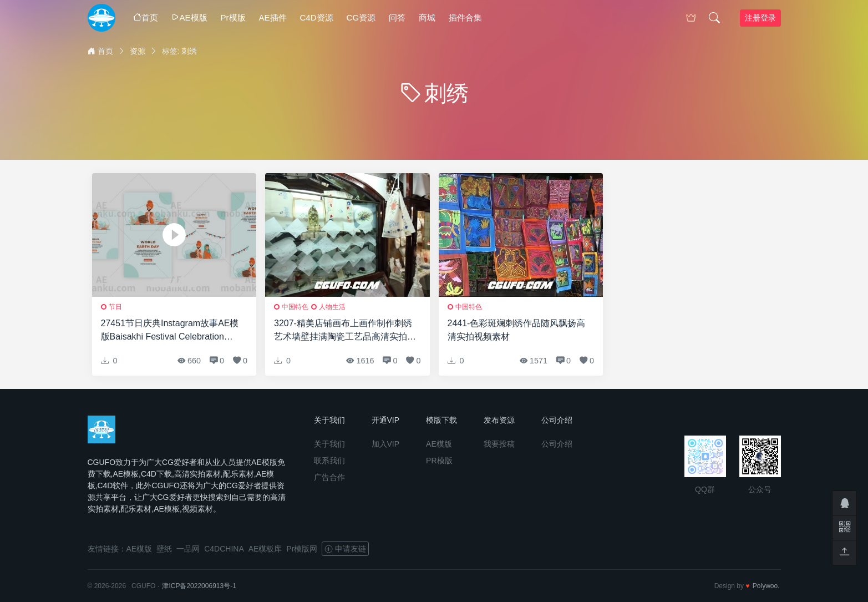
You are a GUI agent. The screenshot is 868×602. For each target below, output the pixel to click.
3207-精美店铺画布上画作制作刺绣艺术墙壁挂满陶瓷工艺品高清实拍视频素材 (345, 331)
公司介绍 (557, 444)
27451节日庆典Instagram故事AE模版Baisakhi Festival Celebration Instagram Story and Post (170, 331)
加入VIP (386, 444)
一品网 (188, 549)
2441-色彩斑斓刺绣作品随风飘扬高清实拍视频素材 (517, 330)
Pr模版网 (302, 549)
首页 (146, 17)
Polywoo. (766, 586)
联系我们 (329, 461)
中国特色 (295, 307)
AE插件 (273, 17)
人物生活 (332, 307)
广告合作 (329, 477)
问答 (397, 17)
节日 (115, 307)
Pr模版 (233, 17)
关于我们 (329, 444)
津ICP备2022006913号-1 (199, 586)
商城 (427, 17)
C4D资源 (317, 17)
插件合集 (465, 17)
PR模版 (439, 461)
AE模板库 (265, 549)
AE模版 (189, 17)
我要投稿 (499, 444)
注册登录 (760, 18)
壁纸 (164, 549)
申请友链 (345, 549)
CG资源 (361, 17)
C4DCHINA (224, 549)
